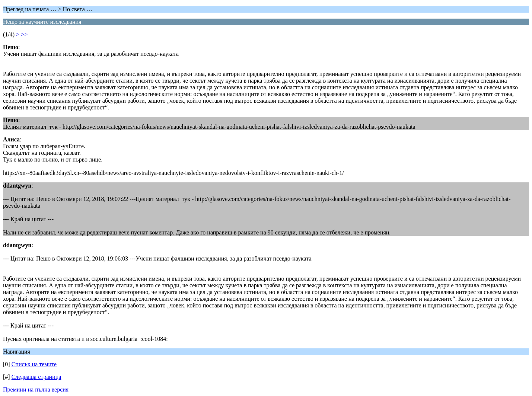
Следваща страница (36, 377)
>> (24, 34)
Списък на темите (34, 364)
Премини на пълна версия (36, 389)
